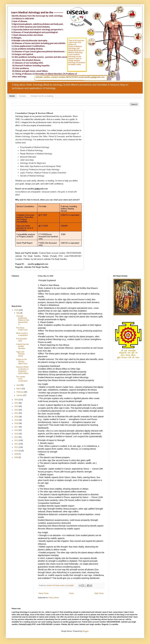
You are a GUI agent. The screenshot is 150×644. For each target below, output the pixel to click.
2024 (17, 403)
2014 (17, 437)
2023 (17, 406)
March (19, 389)
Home (12, 96)
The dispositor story (21, 340)
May (18, 313)
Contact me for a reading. (42, 96)
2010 (17, 451)
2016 (17, 430)
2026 (17, 310)
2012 (17, 444)
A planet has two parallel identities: (22, 346)
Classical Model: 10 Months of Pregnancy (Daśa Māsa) (22, 370)
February (20, 392)
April (18, 385)
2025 (17, 400)
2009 (17, 454)
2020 (17, 417)
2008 (17, 457)
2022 (17, 410)
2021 (17, 413)
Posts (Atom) (54, 598)
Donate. (23, 96)
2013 (17, 440)
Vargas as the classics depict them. (22, 361)
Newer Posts (44, 593)
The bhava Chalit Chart (22, 329)
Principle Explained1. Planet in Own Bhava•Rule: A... (23, 320)
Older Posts (99, 593)
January (20, 395)
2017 (17, 427)
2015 (17, 434)
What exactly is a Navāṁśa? (22, 334)
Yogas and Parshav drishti (20, 354)
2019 (17, 420)
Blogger (85, 631)
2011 (17, 447)
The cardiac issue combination (22, 379)
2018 (17, 423)
